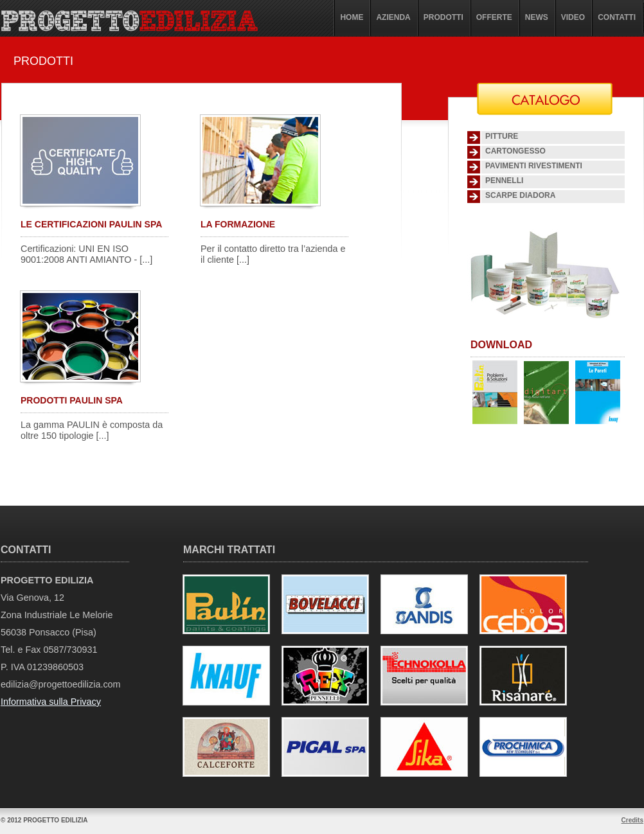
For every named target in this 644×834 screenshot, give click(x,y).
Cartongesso (515, 151)
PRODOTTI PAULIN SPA (72, 400)
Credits (632, 820)
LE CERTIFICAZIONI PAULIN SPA (91, 224)
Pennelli (504, 181)
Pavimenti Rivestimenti (534, 166)
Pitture (502, 136)
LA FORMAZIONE (238, 224)
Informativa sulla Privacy (51, 702)
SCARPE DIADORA (520, 195)
